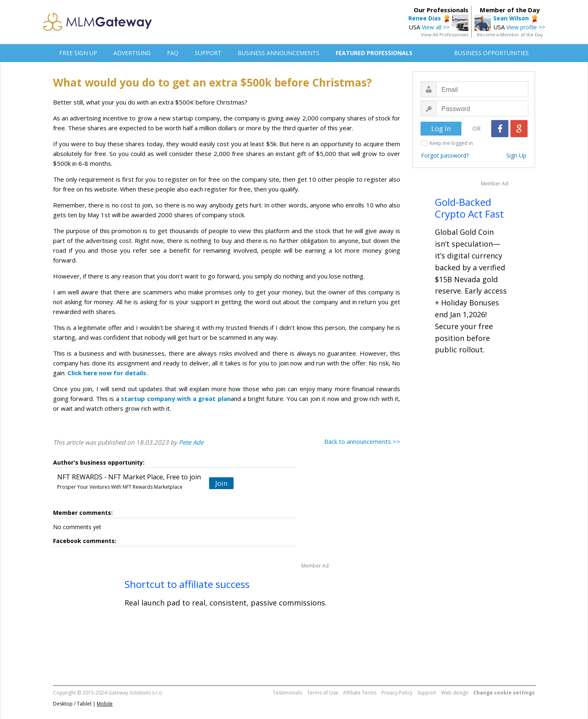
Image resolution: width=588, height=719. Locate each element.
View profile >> (526, 27)
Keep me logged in (451, 143)
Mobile (105, 704)
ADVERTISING (132, 53)
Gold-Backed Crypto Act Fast (469, 208)
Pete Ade (191, 442)
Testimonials (287, 693)
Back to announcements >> (362, 441)
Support (427, 693)
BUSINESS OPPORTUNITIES (491, 53)
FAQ (173, 53)
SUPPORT (208, 53)
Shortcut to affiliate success (187, 584)
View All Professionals (445, 35)
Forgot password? (445, 155)
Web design (455, 693)
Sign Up (516, 155)
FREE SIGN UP (78, 53)
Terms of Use (323, 693)
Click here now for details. (108, 373)
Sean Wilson (511, 18)
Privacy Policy (397, 693)
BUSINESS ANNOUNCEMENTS (278, 53)
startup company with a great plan (176, 398)
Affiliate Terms (360, 693)
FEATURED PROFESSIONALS (374, 53)
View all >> (436, 27)
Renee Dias (425, 18)
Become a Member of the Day (510, 35)
